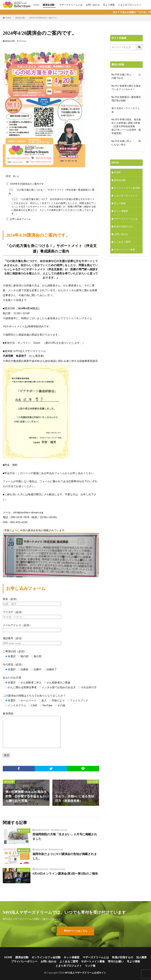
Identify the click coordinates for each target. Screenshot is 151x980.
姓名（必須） (11, 599)
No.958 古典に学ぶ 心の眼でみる (126, 76)
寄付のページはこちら (76, 931)
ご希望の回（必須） (15, 651)
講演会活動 (49, 5)
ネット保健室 (121, 211)
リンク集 (90, 966)
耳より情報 (109, 5)
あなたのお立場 (12, 678)
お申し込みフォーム (18, 219)
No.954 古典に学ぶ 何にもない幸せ (126, 143)
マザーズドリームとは (71, 5)
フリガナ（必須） (13, 612)
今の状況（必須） (13, 664)
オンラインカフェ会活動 (127, 188)
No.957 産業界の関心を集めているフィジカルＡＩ (126, 88)
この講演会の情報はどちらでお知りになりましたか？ (34, 695)
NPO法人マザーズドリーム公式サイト (85, 973)
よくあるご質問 (122, 242)
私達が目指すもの (123, 227)
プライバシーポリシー (24, 961)
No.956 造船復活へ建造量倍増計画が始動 (126, 99)
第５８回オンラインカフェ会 (126, 110)
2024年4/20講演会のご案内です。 (44, 18)
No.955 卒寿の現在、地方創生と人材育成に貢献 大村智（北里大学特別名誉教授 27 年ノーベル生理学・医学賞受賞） (126, 126)
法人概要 (142, 957)
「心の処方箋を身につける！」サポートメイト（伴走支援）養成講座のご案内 (52, 191)
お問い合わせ (93, 5)
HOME (8, 18)
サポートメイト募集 (125, 250)
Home (36, 5)
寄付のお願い (116, 961)
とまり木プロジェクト (130, 5)
